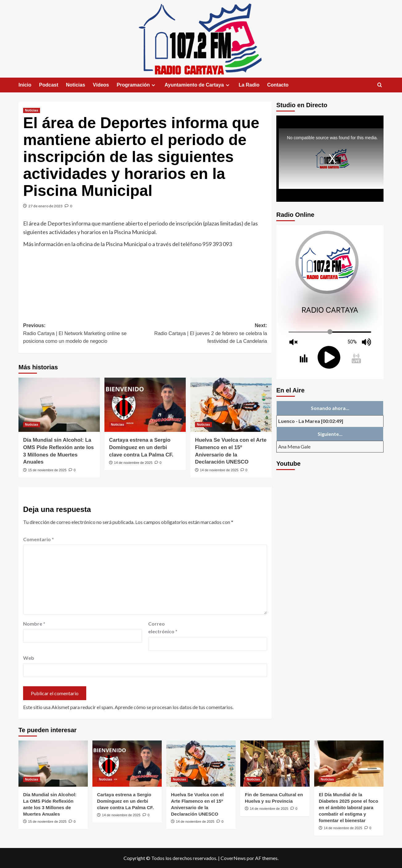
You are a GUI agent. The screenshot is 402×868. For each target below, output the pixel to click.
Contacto (278, 85)
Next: (206, 334)
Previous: (84, 334)
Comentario (39, 539)
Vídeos (101, 85)
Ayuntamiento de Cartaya (198, 85)
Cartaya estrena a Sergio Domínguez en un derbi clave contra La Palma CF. (141, 447)
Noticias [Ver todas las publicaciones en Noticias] (32, 110)
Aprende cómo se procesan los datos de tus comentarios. (174, 707)
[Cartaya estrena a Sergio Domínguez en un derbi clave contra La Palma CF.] (145, 405)
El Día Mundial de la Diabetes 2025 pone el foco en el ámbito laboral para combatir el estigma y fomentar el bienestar (349, 807)
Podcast (49, 85)
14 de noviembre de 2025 (133, 463)
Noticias (75, 85)
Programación (137, 85)
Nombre (34, 624)
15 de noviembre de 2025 (47, 470)
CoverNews (233, 858)
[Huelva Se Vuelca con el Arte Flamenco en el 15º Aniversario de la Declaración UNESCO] (231, 405)
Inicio (25, 85)
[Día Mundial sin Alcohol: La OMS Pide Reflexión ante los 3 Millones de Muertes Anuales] (59, 405)
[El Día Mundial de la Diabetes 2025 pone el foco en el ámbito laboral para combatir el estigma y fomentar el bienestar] (349, 764)
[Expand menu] (153, 85)
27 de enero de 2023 (45, 206)
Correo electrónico (163, 628)
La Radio (249, 85)
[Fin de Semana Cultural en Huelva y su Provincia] (275, 764)
